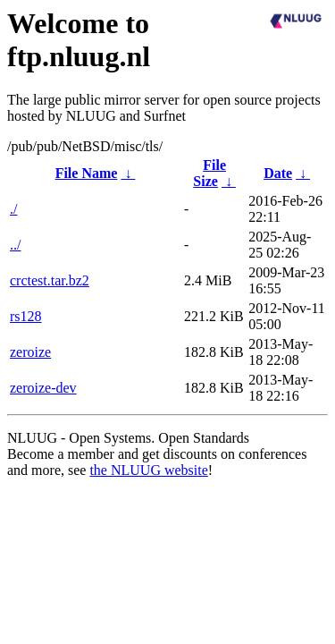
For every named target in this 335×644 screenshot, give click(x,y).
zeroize (30, 352)
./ (13, 209)
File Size (209, 173)
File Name (87, 173)
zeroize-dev (43, 388)
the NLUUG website (148, 470)
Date (278, 173)
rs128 (26, 316)
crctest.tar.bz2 (50, 280)
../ (15, 245)
